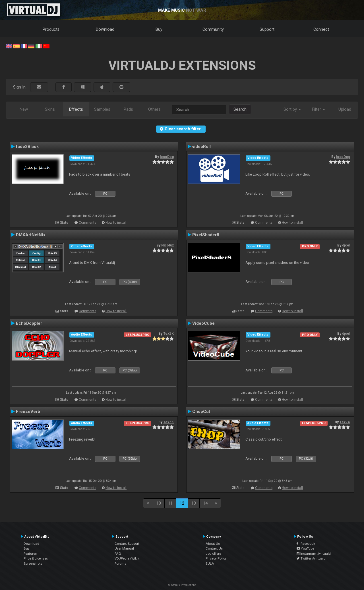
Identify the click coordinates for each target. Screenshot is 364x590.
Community (213, 29)
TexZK (168, 334)
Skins (50, 109)
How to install (116, 223)
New (24, 109)
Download (105, 29)
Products (51, 29)
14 (205, 503)
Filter (318, 109)
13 (194, 503)
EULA (210, 564)
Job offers (213, 554)
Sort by (292, 109)
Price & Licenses (36, 558)
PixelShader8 (206, 235)
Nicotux (167, 245)
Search (240, 109)
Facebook (306, 544)
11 (170, 503)
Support (267, 29)
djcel (346, 245)
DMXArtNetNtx (31, 235)
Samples (102, 109)
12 (182, 503)
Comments (87, 223)
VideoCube (203, 323)
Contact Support (127, 544)
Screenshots (33, 564)
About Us (213, 544)
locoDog (167, 157)
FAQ (118, 554)
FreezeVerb (28, 412)
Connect (321, 29)
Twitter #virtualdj (312, 558)
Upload (345, 109)
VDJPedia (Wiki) (127, 558)
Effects (76, 109)
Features (30, 554)
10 (159, 503)
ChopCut (201, 412)
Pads (128, 109)
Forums (120, 564)
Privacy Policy (216, 558)
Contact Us (214, 548)
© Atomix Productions (182, 585)
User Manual (124, 548)
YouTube (305, 548)
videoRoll (201, 147)
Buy (159, 29)
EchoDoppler (29, 323)
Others (154, 109)
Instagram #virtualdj (314, 554)
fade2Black (27, 147)
